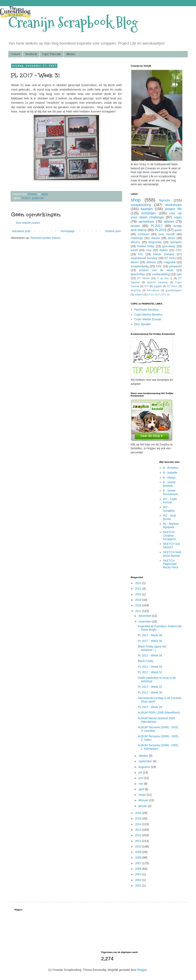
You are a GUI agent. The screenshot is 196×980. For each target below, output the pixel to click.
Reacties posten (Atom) (46, 238)
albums (135, 242)
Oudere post (113, 231)
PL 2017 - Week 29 (150, 707)
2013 (139, 830)
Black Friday (146, 661)
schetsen (144, 234)
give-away (169, 246)
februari (144, 800)
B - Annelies (171, 468)
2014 (139, 824)
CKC (159, 266)
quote (178, 230)
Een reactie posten (28, 223)
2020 (139, 594)
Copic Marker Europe (148, 319)
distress (151, 262)
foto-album (153, 290)
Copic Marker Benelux (148, 315)
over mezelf (166, 234)
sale (179, 274)
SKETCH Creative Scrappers (169, 536)
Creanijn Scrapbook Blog (73, 23)
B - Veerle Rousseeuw (170, 492)
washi (134, 250)
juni (141, 778)
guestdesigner (174, 290)
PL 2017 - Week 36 (150, 635)
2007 (139, 863)
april (141, 789)
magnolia (170, 262)
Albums (71, 54)
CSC (179, 250)
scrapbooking (141, 205)
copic (178, 217)
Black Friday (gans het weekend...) (152, 648)
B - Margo (169, 478)
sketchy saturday (157, 282)
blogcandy (155, 242)
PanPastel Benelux (146, 310)
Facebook (31, 54)
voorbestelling (161, 274)
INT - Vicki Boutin (169, 517)
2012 (139, 835)
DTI (146, 286)
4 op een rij (165, 278)
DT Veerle (144, 278)
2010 (139, 846)
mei (141, 784)
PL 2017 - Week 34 (150, 655)
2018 (139, 605)
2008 (139, 857)
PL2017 (26, 198)
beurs (171, 238)
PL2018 (161, 230)
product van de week (156, 270)
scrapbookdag (140, 266)
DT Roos (172, 286)
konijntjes (149, 213)
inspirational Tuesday (144, 258)
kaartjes (147, 209)
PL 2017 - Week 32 (150, 672)
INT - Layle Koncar (170, 501)
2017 (139, 611)
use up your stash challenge (156, 215)
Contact (15, 54)
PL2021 (162, 294)
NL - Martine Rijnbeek (171, 525)
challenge (137, 238)
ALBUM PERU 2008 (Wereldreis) (159, 713)
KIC (141, 254)
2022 (139, 583)
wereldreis (146, 222)
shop (136, 200)
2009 (139, 852)
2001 (139, 886)
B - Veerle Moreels (169, 484)
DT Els (151, 294)
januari (143, 806)
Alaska (155, 238)
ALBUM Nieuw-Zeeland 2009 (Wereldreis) (156, 720)
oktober (144, 756)
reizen (135, 226)
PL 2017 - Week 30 (150, 692)
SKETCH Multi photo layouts (172, 554)
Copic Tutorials (52, 54)
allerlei (169, 222)
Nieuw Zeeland (164, 254)
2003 (139, 874)
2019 (139, 600)
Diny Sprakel (142, 324)
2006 (139, 869)
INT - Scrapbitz (169, 509)
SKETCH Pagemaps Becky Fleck (171, 564)
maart (143, 795)
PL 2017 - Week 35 (150, 641)
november (145, 621)
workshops (174, 205)
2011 (139, 841)
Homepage (68, 231)
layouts (165, 200)
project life (38, 198)
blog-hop (136, 290)
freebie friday (146, 246)
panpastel (175, 266)
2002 (139, 880)
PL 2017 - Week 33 (150, 667)
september (146, 761)
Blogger (142, 970)
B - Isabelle (170, 473)
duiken (163, 250)
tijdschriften (138, 274)
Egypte (158, 286)
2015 (139, 818)
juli (141, 772)
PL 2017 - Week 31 (150, 687)
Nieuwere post (21, 231)
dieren (135, 262)
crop (149, 250)
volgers (139, 294)
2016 (139, 813)
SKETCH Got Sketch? (171, 546)
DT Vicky (170, 258)
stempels (176, 242)
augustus (145, 767)
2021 (139, 589)
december (145, 616)
